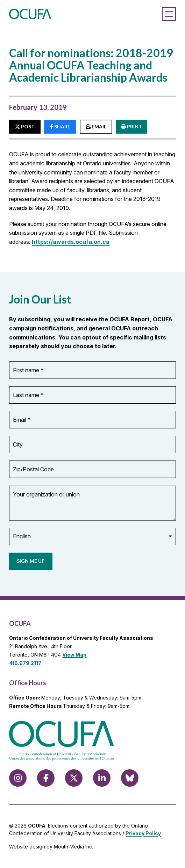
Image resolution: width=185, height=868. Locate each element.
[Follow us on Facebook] (46, 778)
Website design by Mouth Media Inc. (51, 847)
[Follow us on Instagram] (18, 778)
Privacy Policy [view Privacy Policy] (143, 833)
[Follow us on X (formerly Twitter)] (74, 778)
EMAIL (96, 126)
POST (25, 126)
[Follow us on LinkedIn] (102, 778)
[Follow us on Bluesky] (130, 778)
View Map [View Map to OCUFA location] (74, 655)
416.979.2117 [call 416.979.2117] (25, 663)
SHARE (60, 126)
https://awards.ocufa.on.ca (71, 242)
